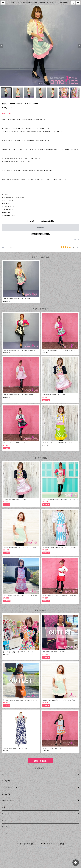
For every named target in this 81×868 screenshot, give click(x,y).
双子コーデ (6, 814)
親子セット (5, 820)
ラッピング (5, 833)
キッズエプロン (7, 794)
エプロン (5, 774)
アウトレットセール (8, 801)
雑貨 (3, 807)
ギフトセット (6, 827)
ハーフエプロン (7, 781)
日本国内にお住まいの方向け (40, 234)
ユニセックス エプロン (9, 788)
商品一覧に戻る (40, 761)
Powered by (40, 847)
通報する (76, 239)
